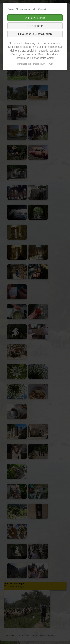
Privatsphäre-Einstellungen (35, 34)
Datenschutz (24, 64)
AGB (50, 64)
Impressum (39, 64)
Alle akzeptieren (35, 18)
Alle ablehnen (35, 26)
